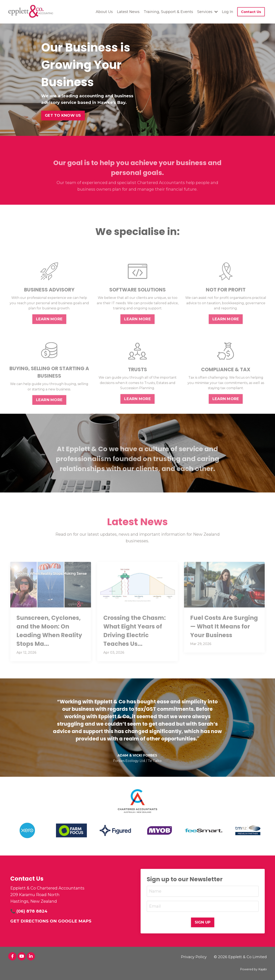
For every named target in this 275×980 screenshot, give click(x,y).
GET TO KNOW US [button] (63, 115)
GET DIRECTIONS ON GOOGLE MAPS (51, 921)
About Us (104, 12)
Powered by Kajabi (253, 969)
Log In (228, 12)
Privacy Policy (194, 957)
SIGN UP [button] (203, 922)
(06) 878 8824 (32, 911)
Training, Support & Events (168, 12)
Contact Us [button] (251, 12)
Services (207, 12)
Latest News (128, 12)
